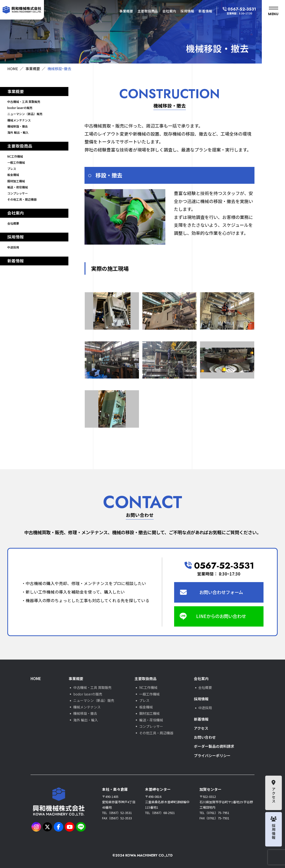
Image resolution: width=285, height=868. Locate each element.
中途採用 (13, 247)
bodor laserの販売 (20, 108)
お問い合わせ (205, 737)
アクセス (201, 728)
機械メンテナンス (19, 120)
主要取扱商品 (148, 11)
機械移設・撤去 (18, 126)
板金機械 (13, 175)
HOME (13, 69)
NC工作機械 (15, 156)
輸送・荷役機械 (18, 187)
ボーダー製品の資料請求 (214, 746)
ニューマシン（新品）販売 (25, 114)
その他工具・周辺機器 (22, 199)
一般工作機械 (16, 162)
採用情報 (187, 11)
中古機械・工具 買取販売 (24, 102)
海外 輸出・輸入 (18, 132)
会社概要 (13, 223)
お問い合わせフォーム (221, 592)
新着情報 (205, 11)
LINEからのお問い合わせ (221, 616)
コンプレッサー (18, 193)
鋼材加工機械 (16, 181)
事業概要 (126, 11)
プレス (12, 168)
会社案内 (169, 11)
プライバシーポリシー (212, 755)
